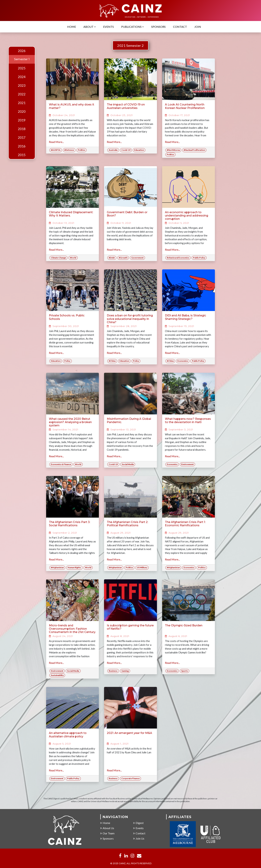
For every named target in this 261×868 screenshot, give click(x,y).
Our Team (107, 833)
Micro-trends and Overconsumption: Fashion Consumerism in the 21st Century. (72, 629)
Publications (132, 27)
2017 (22, 138)
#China (112, 361)
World (73, 258)
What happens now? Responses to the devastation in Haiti (188, 420)
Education (139, 150)
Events (108, 27)
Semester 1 (22, 59)
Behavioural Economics (178, 258)
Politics (82, 150)
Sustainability (57, 675)
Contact (180, 27)
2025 (22, 68)
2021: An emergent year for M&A (129, 733)
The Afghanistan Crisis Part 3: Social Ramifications (70, 524)
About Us (107, 828)
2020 (22, 112)
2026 (22, 51)
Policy (67, 361)
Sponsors (158, 27)
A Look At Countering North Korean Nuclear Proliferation (185, 106)
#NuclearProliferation (194, 150)
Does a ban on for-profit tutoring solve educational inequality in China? (130, 319)
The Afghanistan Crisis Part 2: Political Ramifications (127, 524)
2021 (22, 103)
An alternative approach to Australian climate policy (68, 735)
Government (137, 258)
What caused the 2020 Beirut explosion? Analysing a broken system (70, 422)
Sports (185, 671)
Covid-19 (126, 150)
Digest (138, 823)
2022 (22, 94)
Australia (113, 150)
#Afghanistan (57, 567)
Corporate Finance (130, 778)
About (90, 27)
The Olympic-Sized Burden (184, 625)
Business (113, 671)
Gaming (125, 671)
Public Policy (199, 258)
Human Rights (74, 567)
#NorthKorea (173, 150)
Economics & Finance (61, 464)
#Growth (123, 258)
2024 (22, 77)
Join (198, 27)
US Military (142, 567)
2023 (22, 86)
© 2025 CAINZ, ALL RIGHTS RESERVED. (131, 863)
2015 (22, 155)
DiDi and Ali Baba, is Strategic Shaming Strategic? (185, 317)
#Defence (69, 150)
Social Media (128, 464)
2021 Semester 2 (130, 45)
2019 (22, 120)
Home (72, 27)
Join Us (139, 838)
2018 (22, 129)
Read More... (56, 142)
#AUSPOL (56, 150)
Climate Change (58, 258)
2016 (22, 146)
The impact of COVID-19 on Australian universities (126, 106)
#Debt (112, 258)
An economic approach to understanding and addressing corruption (187, 216)
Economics (183, 361)
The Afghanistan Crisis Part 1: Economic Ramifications (185, 524)
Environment (187, 464)
